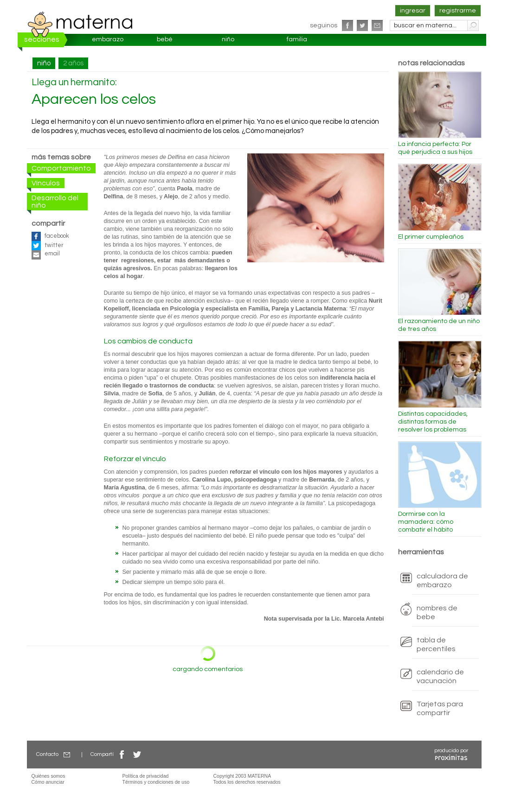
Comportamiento (61, 168)
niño (228, 39)
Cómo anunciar (48, 782)
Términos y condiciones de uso (156, 782)
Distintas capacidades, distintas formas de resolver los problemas (433, 422)
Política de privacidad (146, 776)
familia (297, 39)
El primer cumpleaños (431, 237)
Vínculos (46, 183)
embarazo (108, 39)
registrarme (458, 11)
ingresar (413, 11)
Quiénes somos (48, 776)
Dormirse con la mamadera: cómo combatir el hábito (426, 522)
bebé (165, 39)
